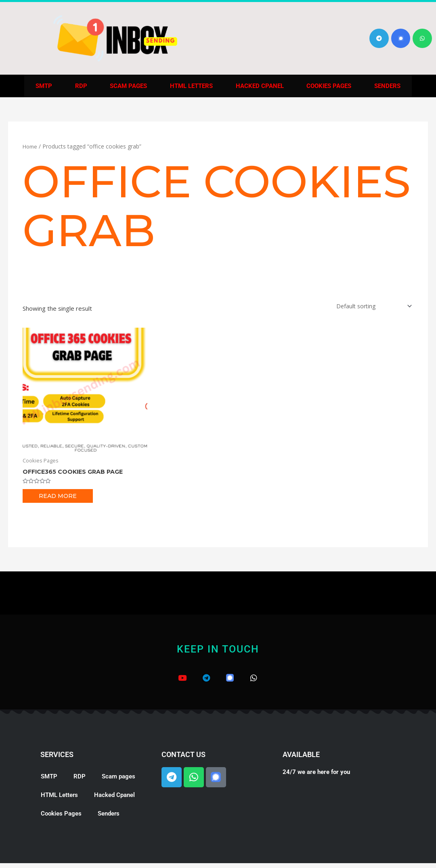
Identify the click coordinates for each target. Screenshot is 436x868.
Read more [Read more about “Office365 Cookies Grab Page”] (59, 497)
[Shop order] (371, 306)
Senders (387, 86)
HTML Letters (191, 86)
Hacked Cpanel (260, 86)
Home (31, 146)
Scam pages (128, 86)
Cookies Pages (329, 86)
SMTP (44, 86)
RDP (81, 86)
